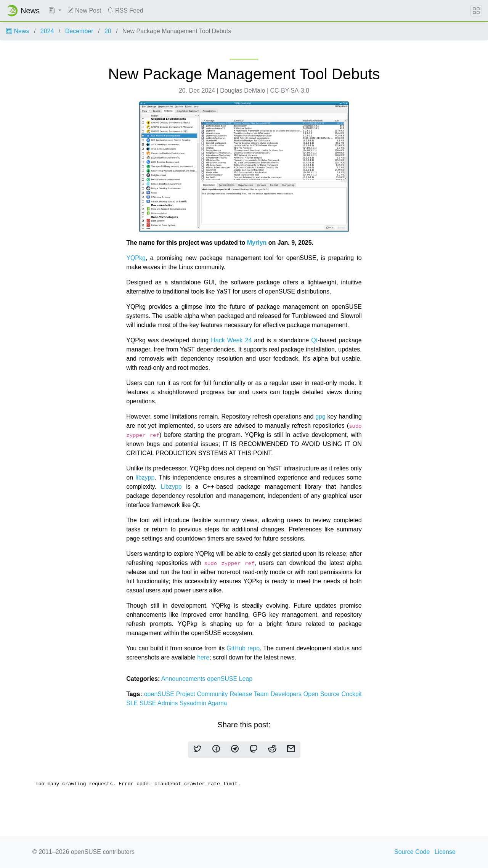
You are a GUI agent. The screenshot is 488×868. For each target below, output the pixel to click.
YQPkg (136, 258)
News (18, 31)
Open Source (323, 694)
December (79, 31)
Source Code (412, 852)
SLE (133, 703)
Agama (218, 703)
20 (108, 31)
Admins (169, 703)
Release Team (250, 694)
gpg (320, 416)
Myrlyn (257, 243)
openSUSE (223, 679)
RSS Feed (125, 10)
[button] (55, 11)
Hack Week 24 (231, 340)
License (445, 852)
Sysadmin (194, 703)
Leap (246, 679)
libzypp (145, 477)
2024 (47, 31)
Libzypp (171, 487)
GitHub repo (243, 648)
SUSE (148, 703)
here (203, 657)
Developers (287, 694)
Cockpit (351, 694)
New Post (84, 10)
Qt (314, 340)
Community (213, 694)
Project (187, 694)
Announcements (184, 679)
